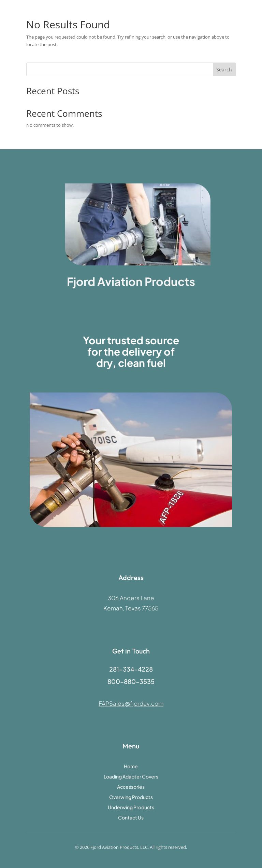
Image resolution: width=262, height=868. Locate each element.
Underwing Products (131, 808)
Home (131, 767)
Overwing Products (131, 797)
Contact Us (131, 818)
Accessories (131, 787)
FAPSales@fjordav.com (131, 703)
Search (224, 70)
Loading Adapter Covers (131, 777)
